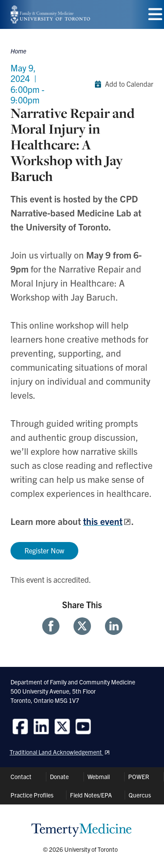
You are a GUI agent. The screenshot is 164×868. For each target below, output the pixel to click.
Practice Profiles (32, 795)
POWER (139, 776)
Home (18, 51)
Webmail (99, 776)
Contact (21, 776)
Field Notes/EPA (91, 795)
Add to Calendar (122, 84)
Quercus (140, 795)
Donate (59, 776)
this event (103, 521)
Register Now (44, 550)
